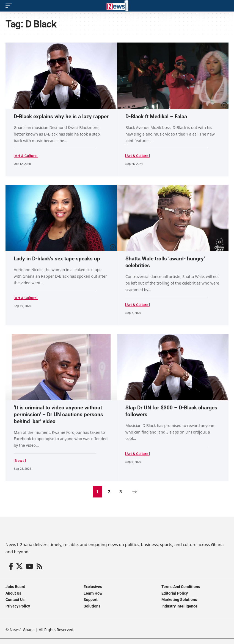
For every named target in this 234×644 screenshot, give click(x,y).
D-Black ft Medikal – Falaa (156, 116)
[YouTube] (29, 566)
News (20, 460)
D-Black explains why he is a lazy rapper (61, 116)
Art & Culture (26, 156)
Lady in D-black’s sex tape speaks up (57, 259)
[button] (10, 6)
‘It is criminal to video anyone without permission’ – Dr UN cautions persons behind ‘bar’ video (58, 414)
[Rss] (39, 566)
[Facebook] (11, 566)
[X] (19, 566)
